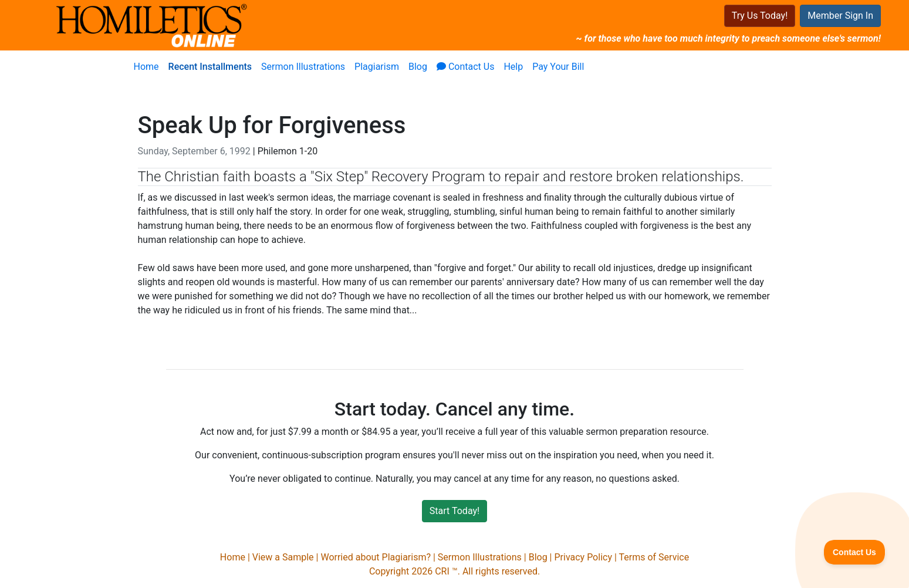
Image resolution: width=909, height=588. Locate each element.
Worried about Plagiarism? (376, 557)
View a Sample (283, 557)
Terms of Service (654, 557)
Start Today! (454, 511)
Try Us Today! (760, 16)
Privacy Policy (583, 557)
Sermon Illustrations (303, 67)
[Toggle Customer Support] (855, 552)
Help (513, 67)
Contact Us (466, 67)
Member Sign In (840, 16)
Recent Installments (210, 67)
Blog (418, 67)
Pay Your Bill (558, 67)
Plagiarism (377, 67)
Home (146, 67)
